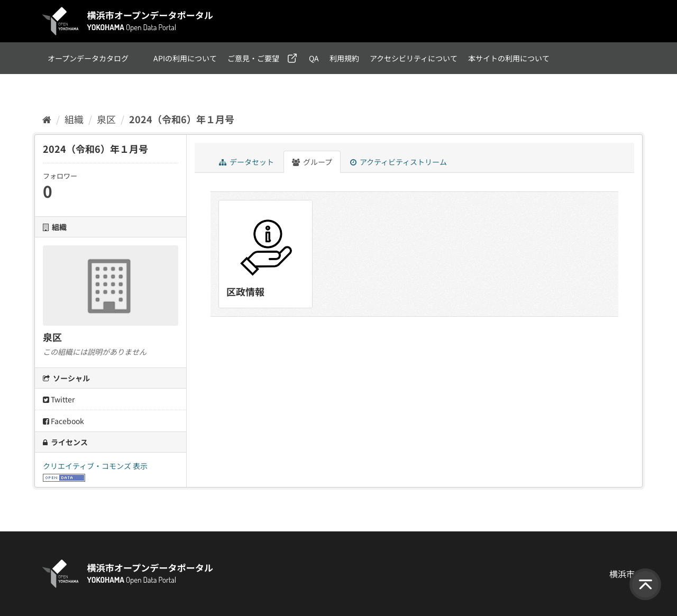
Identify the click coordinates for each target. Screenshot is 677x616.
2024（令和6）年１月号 (182, 119)
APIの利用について (185, 58)
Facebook (63, 421)
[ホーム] (47, 119)
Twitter (59, 399)
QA (314, 58)
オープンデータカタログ (88, 58)
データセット (246, 162)
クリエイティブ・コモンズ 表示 (95, 466)
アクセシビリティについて (414, 58)
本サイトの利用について (509, 58)
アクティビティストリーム (399, 162)
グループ (312, 162)
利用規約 (344, 58)
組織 (74, 119)
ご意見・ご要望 (253, 58)
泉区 (106, 119)
